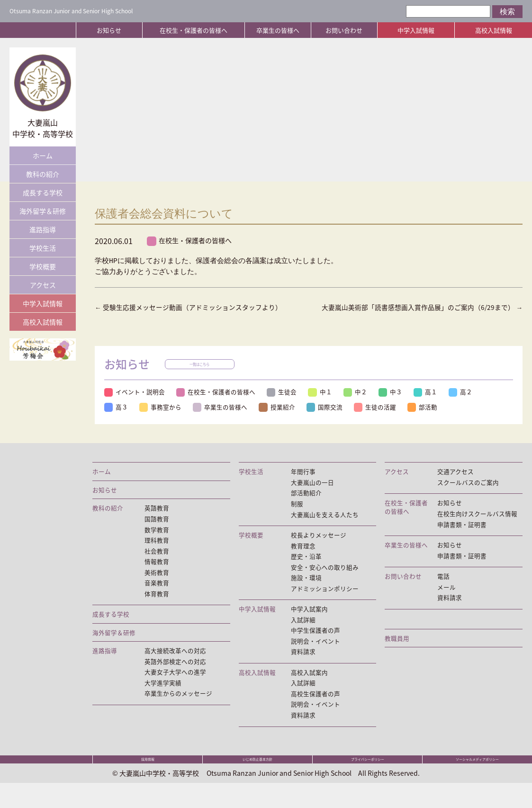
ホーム (43, 155)
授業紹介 (280, 418)
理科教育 (157, 553)
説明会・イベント (316, 656)
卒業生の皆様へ (278, 30)
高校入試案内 (309, 689)
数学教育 (157, 542)
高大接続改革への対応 (175, 666)
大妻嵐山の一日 (312, 494)
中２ (359, 403)
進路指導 (43, 229)
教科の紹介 (43, 174)
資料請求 (303, 668)
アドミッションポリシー (325, 603)
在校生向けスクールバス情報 (477, 526)
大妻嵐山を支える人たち (325, 527)
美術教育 (157, 586)
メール (446, 600)
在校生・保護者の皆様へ (194, 30)
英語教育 (157, 520)
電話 (443, 590)
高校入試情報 (494, 30)
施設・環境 (306, 591)
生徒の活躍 (380, 418)
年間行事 (303, 483)
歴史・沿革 (306, 570)
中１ (323, 403)
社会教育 (157, 564)
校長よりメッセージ (319, 548)
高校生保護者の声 (316, 710)
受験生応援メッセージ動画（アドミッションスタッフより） (195, 308)
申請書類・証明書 (462, 536)
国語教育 (157, 531)
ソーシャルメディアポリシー (478, 781)
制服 (297, 516)
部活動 (428, 418)
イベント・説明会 (135, 403)
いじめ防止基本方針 (257, 781)
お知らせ (109, 30)
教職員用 (397, 653)
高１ (431, 403)
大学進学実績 (163, 699)
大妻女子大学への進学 (175, 688)
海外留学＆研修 (43, 211)
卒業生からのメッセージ (178, 710)
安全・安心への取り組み (325, 581)
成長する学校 (43, 192)
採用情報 (148, 781)
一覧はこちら (201, 376)
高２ (467, 403)
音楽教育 (157, 597)
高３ (117, 418)
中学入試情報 (416, 30)
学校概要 (43, 266)
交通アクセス (455, 483)
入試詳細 (303, 635)
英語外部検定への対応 (175, 677)
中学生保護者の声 (316, 645)
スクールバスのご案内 (468, 494)
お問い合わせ (344, 30)
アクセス (43, 285)
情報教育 (157, 575)
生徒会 (284, 403)
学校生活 (43, 248)
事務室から (162, 418)
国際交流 (328, 418)
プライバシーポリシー (368, 781)
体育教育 (157, 608)
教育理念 (303, 559)
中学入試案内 (309, 624)
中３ (395, 403)
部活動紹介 (306, 505)
